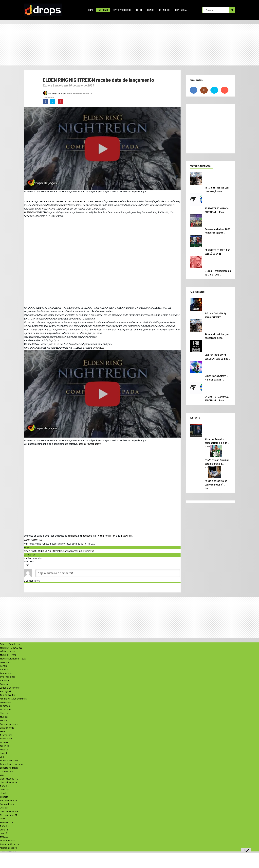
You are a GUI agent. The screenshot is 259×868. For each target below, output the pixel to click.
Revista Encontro (6, 823)
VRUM (2, 775)
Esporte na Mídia (9, 768)
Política (4, 670)
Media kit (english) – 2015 (13, 659)
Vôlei (3, 757)
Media (139, 10)
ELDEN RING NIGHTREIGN (48, 551)
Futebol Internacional (12, 764)
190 (207, 488)
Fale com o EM (8, 695)
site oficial (98, 348)
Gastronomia (7, 728)
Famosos (5, 706)
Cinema (4, 713)
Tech (2, 731)
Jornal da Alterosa (9, 844)
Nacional (5, 681)
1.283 (208, 447)
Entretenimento (6, 702)
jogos (91, 551)
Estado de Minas (6, 662)
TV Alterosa (4, 837)
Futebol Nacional (9, 761)
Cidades (4, 793)
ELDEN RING (79, 201)
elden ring (29, 551)
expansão (66, 551)
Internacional (7, 677)
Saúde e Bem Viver (10, 688)
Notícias (103, 10)
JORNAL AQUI (5, 790)
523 (207, 468)
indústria (83, 551)
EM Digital (5, 691)
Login (27, 564)
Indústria (29, 558)
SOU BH (3, 819)
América (4, 746)
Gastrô (3, 833)
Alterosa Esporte (9, 848)
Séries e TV (6, 710)
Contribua (181, 10)
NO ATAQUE (4, 742)
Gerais (3, 666)
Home (91, 10)
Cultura (4, 684)
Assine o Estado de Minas (13, 699)
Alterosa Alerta (8, 841)
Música (4, 717)
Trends (4, 721)
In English (165, 10)
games (75, 551)
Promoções (6, 735)
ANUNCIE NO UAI (6, 739)
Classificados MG (9, 779)
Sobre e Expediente (10, 644)
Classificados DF (9, 782)
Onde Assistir (7, 772)
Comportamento (9, 724)
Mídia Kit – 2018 (8, 655)
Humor (151, 10)
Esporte (4, 797)
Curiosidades (7, 804)
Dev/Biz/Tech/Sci (122, 10)
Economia (5, 673)
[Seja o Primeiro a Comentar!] (108, 573)
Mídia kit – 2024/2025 (11, 648)
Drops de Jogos (59, 93)
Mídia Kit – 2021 (8, 651)
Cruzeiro (5, 753)
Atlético (4, 750)
